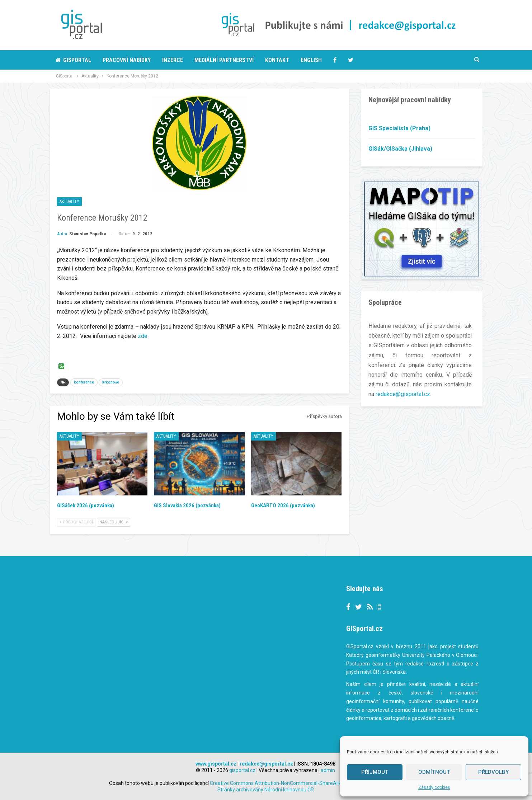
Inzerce (173, 60)
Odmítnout (434, 772)
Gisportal (73, 60)
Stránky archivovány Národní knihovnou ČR (266, 790)
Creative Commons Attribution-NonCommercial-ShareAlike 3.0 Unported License (316, 783)
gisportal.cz (242, 770)
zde (143, 336)
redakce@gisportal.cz (403, 394)
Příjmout (375, 772)
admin (328, 770)
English (311, 60)
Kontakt (277, 60)
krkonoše (111, 382)
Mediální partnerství (224, 60)
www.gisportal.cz (216, 764)
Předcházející (76, 522)
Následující (114, 522)
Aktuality (69, 202)
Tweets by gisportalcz (226, 590)
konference (84, 382)
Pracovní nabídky (127, 60)
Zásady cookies (434, 787)
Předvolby (493, 772)
